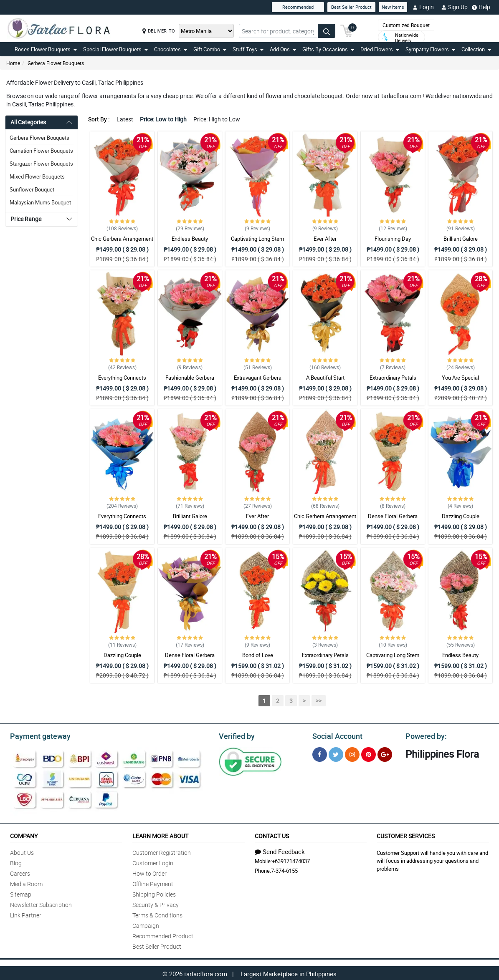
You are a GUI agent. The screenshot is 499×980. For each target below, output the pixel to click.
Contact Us (272, 835)
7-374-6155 (284, 869)
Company (24, 835)
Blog (16, 862)
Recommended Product (163, 935)
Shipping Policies (154, 893)
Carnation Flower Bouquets (41, 151)
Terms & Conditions (157, 914)
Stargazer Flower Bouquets (41, 164)
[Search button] (327, 31)
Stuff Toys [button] (248, 49)
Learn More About (160, 835)
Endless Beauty (190, 239)
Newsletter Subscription (41, 903)
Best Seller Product (351, 7)
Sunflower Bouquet (32, 189)
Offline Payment (153, 883)
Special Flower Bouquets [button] (115, 49)
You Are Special (460, 378)
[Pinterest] (369, 753)
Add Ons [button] (283, 49)
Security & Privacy (156, 903)
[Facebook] (320, 753)
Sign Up (455, 7)
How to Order (149, 872)
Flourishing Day (393, 239)
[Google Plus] (385, 753)
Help (481, 7)
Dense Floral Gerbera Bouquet (393, 520)
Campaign (146, 924)
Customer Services (406, 835)
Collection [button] (476, 49)
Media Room (26, 883)
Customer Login (153, 862)
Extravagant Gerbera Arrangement (258, 381)
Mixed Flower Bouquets (37, 176)
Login (423, 7)
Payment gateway (37, 735)
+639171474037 (291, 860)
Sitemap (21, 893)
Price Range (26, 219)
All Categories (28, 122)
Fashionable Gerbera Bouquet (190, 381)
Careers (20, 872)
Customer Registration (162, 851)
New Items (393, 7)
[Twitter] (336, 753)
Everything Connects (122, 378)
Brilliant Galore (461, 239)
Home (13, 63)
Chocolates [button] (171, 49)
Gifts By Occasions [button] (328, 49)
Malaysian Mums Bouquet (40, 202)
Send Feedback (280, 850)
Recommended (298, 7)
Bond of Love (258, 655)
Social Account (335, 735)
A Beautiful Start (325, 378)
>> (319, 701)
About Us (22, 851)
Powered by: (424, 735)
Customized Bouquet (406, 25)
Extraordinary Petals (393, 378)
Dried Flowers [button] (380, 49)
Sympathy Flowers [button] (430, 49)
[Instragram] (352, 753)
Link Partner (26, 914)
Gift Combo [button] (210, 49)
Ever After (325, 239)
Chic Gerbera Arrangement (122, 239)
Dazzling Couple (461, 516)
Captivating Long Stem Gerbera (257, 242)
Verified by (236, 735)
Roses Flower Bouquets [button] (46, 49)
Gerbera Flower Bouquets (56, 63)
